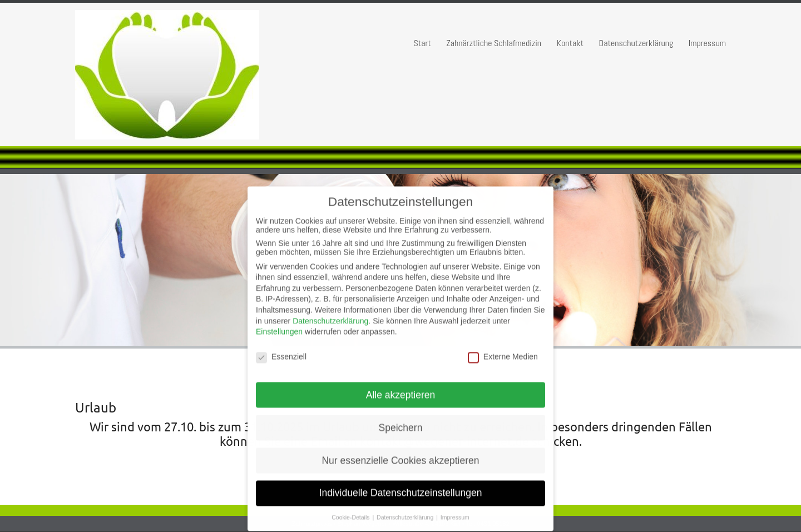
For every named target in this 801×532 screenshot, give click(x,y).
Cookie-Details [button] (351, 511)
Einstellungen (279, 326)
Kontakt (570, 43)
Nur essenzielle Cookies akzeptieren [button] (400, 454)
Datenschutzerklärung (636, 43)
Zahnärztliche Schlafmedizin (494, 43)
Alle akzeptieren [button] (401, 389)
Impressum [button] (455, 511)
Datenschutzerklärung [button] (406, 511)
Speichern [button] (401, 421)
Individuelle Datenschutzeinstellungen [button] (401, 487)
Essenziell (281, 350)
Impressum (707, 43)
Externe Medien (503, 350)
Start (422, 43)
